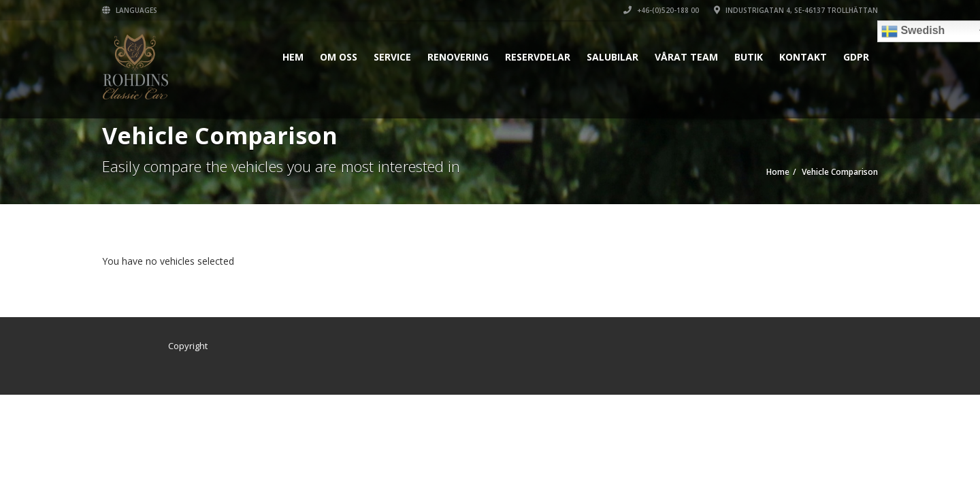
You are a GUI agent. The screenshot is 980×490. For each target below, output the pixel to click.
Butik (749, 57)
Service (392, 57)
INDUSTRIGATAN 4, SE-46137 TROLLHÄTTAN (796, 10)
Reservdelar (538, 57)
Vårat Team (686, 57)
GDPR (856, 57)
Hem (293, 57)
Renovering (458, 57)
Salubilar (612, 57)
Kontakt (803, 57)
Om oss (339, 57)
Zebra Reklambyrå (250, 346)
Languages (130, 10)
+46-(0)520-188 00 (661, 10)
